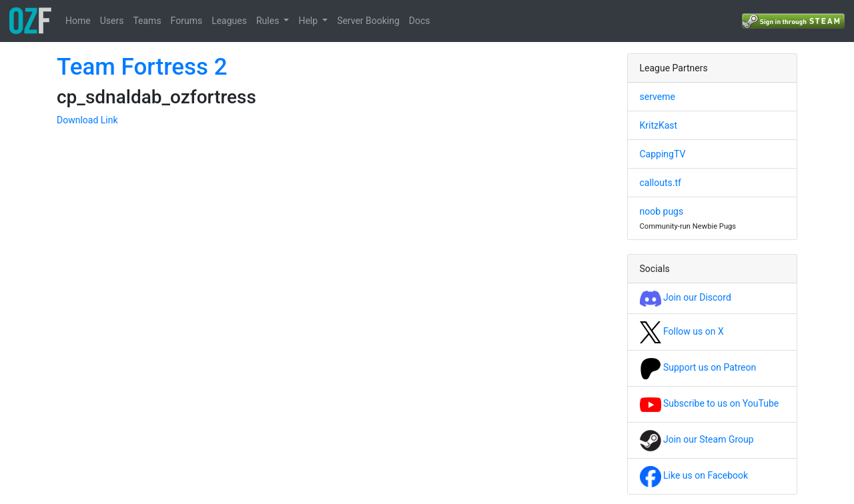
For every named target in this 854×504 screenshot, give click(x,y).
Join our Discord (686, 297)
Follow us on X (682, 331)
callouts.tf (661, 183)
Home (78, 21)
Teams (147, 21)
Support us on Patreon (698, 367)
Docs (420, 21)
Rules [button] (269, 21)
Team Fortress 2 (142, 67)
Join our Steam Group (697, 439)
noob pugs (662, 211)
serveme (658, 97)
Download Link (87, 120)
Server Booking (368, 21)
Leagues (229, 21)
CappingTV (663, 154)
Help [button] (309, 21)
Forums (187, 21)
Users (112, 21)
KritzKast (659, 125)
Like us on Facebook (694, 475)
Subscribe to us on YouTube (710, 403)
